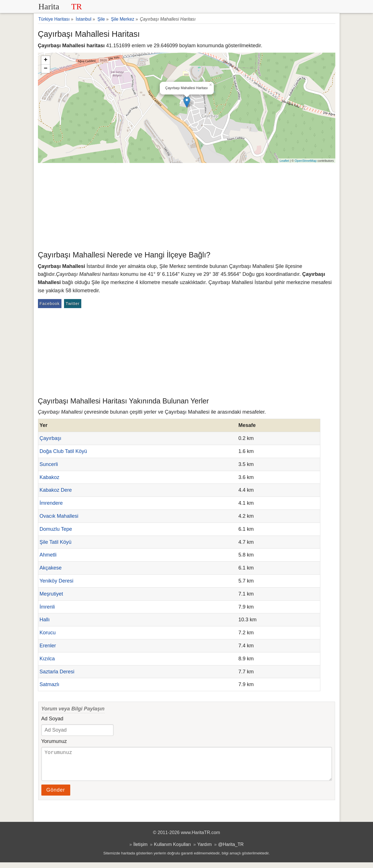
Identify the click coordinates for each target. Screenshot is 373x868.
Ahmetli (48, 555)
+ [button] (45, 60)
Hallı (45, 620)
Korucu (48, 633)
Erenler (48, 646)
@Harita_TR (231, 850)
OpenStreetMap (306, 161)
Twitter (73, 304)
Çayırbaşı (51, 438)
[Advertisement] (187, 205)
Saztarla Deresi (57, 672)
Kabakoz (50, 477)
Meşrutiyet (51, 594)
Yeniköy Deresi (57, 581)
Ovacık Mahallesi (59, 516)
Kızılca (47, 659)
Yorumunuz (54, 741)
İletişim (140, 850)
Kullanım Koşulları (172, 850)
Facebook (50, 304)
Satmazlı (50, 684)
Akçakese (51, 568)
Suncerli (49, 464)
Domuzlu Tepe (56, 529)
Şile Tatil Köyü (56, 542)
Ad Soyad (52, 719)
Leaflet (284, 161)
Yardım (205, 850)
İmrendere (51, 503)
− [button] (45, 69)
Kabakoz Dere (56, 490)
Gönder (56, 796)
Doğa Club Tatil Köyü (63, 451)
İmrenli (47, 607)
